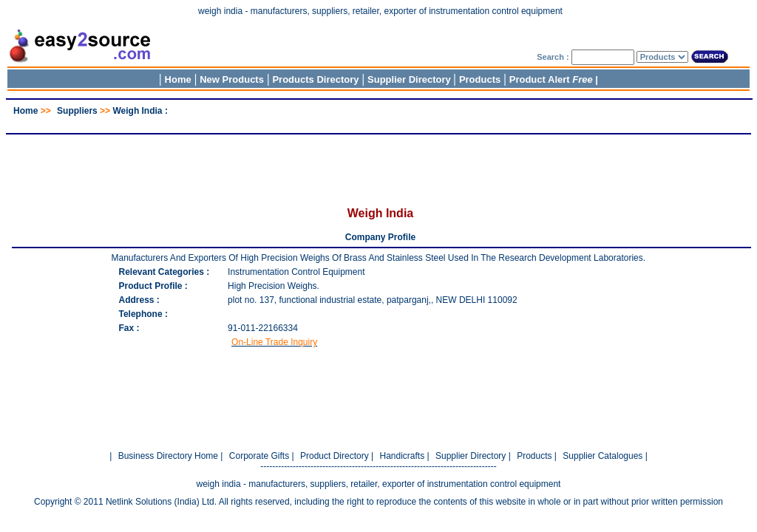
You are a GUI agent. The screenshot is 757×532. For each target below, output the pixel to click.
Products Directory (315, 79)
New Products (232, 79)
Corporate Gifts (259, 456)
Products (480, 79)
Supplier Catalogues (602, 456)
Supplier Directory (410, 79)
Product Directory (335, 456)
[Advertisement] (378, 122)
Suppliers (77, 111)
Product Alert (551, 79)
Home (178, 79)
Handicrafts (402, 456)
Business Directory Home (168, 456)
